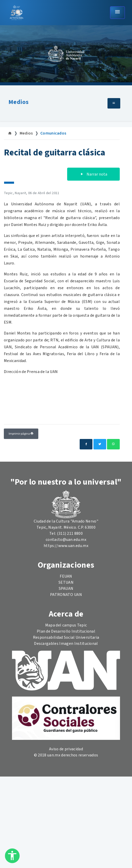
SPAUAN (66, 589)
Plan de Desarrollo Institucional (66, 631)
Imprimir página (21, 434)
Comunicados (53, 133)
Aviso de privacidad (66, 749)
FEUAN (66, 576)
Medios (19, 102)
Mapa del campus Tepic (66, 625)
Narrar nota (93, 174)
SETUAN (66, 582)
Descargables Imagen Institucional (66, 644)
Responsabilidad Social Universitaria (66, 637)
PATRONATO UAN (66, 595)
